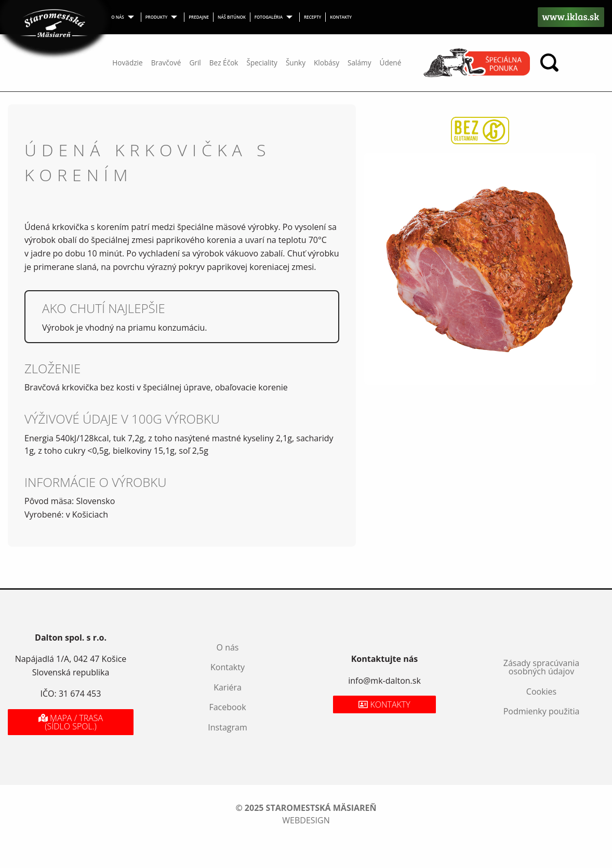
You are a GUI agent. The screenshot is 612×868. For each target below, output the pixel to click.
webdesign (306, 820)
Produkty (157, 17)
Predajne (199, 17)
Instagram (227, 727)
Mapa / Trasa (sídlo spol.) (71, 722)
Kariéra (228, 687)
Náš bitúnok (232, 17)
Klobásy (327, 63)
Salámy (359, 63)
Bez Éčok (224, 63)
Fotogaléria (269, 17)
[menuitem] (124, 17)
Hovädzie (127, 63)
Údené (390, 63)
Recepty (312, 17)
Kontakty (341, 17)
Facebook (227, 707)
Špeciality (262, 63)
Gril (195, 63)
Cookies (541, 691)
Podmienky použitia (542, 711)
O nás (117, 17)
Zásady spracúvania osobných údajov (541, 667)
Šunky (296, 63)
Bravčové (166, 63)
